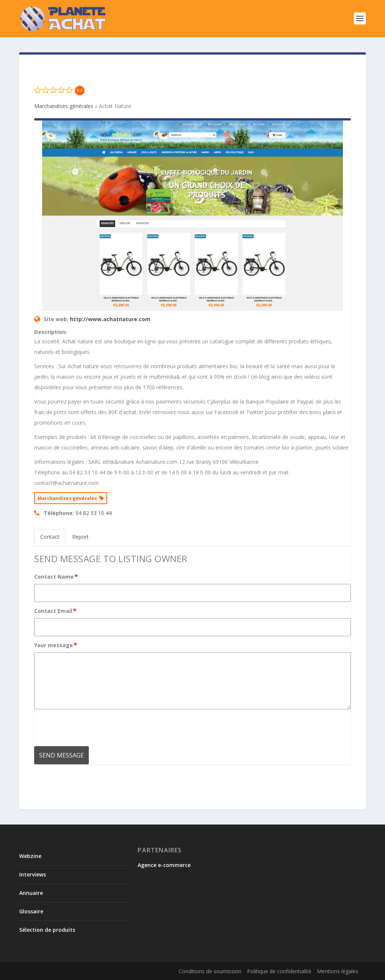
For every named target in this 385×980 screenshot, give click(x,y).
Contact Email (56, 611)
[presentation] (91, 728)
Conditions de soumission (210, 971)
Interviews (33, 874)
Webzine (30, 856)
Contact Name (56, 576)
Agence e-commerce (164, 865)
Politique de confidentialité (279, 971)
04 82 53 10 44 (94, 513)
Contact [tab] (50, 537)
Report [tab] (80, 537)
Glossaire (31, 911)
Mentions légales (338, 971)
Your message (56, 645)
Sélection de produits (47, 930)
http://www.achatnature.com (110, 319)
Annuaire (31, 893)
